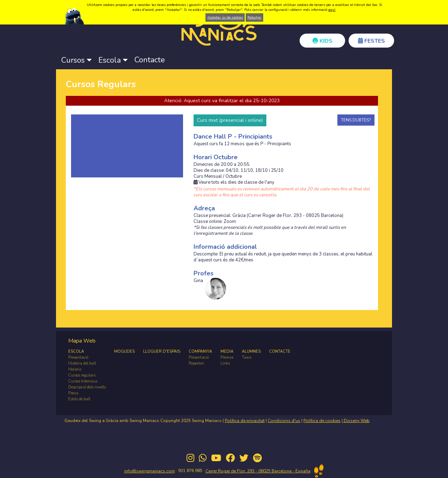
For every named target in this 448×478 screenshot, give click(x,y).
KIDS (323, 41)
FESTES (372, 41)
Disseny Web (356, 421)
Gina (198, 281)
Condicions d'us (284, 421)
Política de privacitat (245, 421)
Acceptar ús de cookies (225, 17)
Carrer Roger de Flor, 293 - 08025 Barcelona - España (258, 471)
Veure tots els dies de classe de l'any (234, 182)
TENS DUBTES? (356, 120)
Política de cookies (322, 421)
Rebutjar (254, 17)
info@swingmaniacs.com (150, 471)
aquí (332, 10)
